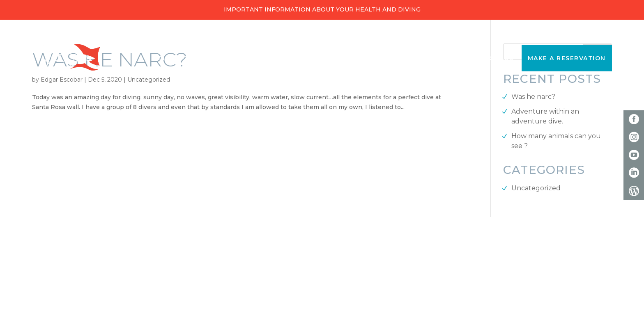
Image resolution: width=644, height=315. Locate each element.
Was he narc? (533, 97)
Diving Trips (182, 58)
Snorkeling (331, 58)
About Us (496, 58)
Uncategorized (536, 188)
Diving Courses (257, 58)
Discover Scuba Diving (419, 58)
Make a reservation (567, 58)
